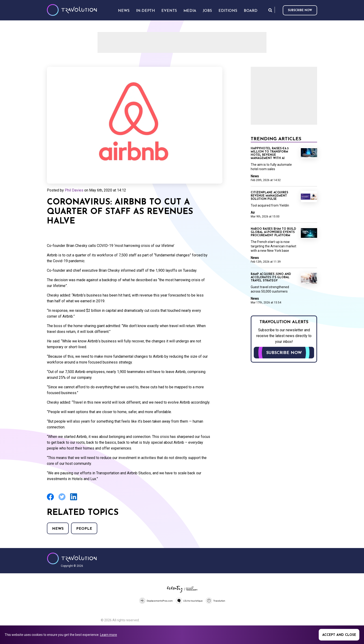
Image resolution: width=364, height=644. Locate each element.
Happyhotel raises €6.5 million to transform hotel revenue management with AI (270, 153)
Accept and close (339, 635)
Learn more (109, 635)
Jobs (207, 11)
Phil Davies (74, 190)
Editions (228, 11)
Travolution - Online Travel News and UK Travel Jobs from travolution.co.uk (72, 558)
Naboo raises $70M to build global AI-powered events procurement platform (273, 232)
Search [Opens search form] (270, 10)
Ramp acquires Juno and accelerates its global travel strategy (271, 277)
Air (253, 213)
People (84, 529)
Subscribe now (300, 10)
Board (251, 11)
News (58, 529)
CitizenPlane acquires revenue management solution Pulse (269, 196)
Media (190, 11)
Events (169, 11)
